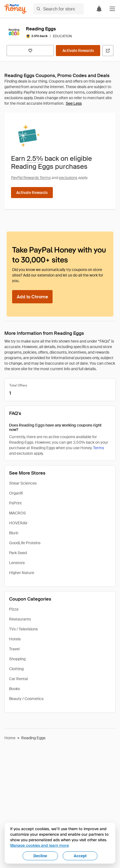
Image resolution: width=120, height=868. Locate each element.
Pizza (14, 609)
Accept (80, 856)
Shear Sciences (23, 483)
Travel (14, 649)
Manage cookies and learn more (39, 845)
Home (10, 738)
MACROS (17, 513)
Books (14, 689)
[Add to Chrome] (32, 297)
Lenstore (17, 563)
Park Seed (18, 553)
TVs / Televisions (23, 629)
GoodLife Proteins (25, 543)
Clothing (16, 669)
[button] (112, 9)
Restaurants (20, 619)
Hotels (15, 639)
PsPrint (15, 503)
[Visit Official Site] (108, 51)
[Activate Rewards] (78, 51)
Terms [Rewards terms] (99, 448)
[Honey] (15, 9)
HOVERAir (18, 523)
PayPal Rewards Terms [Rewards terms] (31, 178)
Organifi (16, 493)
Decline (40, 856)
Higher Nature (22, 573)
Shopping (17, 659)
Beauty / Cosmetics (26, 699)
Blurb (14, 533)
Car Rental (18, 679)
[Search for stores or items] (58, 9)
